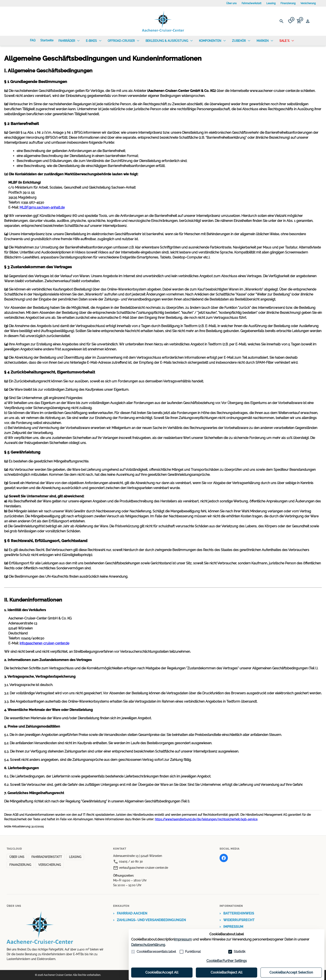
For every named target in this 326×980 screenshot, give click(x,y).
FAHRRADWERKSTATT (47, 857)
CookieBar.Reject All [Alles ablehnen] (227, 972)
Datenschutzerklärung (148, 945)
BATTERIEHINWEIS (237, 913)
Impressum (183, 939)
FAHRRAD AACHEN (130, 913)
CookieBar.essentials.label (156, 952)
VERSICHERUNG (50, 865)
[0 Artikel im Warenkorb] (299, 21)
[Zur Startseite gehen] (163, 21)
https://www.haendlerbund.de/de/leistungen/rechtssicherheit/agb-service (206, 819)
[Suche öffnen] (282, 21)
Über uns (231, 3)
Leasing (271, 3)
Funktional (193, 952)
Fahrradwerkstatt (251, 3)
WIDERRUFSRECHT (237, 920)
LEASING (75, 857)
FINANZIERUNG (20, 865)
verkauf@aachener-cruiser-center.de (141, 868)
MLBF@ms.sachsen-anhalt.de (42, 207)
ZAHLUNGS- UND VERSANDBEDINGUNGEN (149, 920)
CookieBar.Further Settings (227, 961)
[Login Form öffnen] (308, 21)
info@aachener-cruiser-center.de (44, 643)
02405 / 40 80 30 (128, 861)
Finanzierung (288, 3)
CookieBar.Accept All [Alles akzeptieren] (162, 972)
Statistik (240, 952)
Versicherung (308, 3)
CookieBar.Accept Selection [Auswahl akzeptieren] (291, 972)
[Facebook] (224, 858)
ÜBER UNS (17, 857)
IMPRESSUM (231, 927)
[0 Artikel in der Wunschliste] (290, 21)
